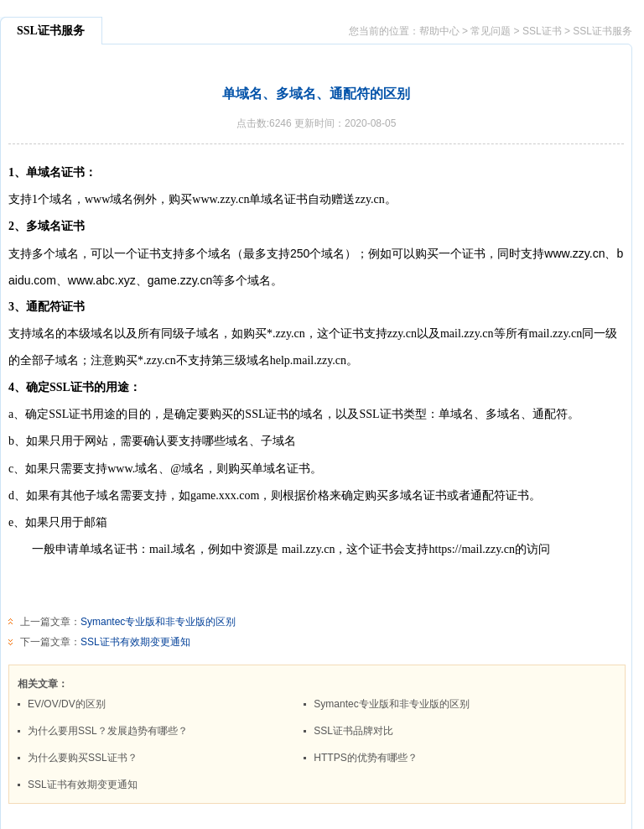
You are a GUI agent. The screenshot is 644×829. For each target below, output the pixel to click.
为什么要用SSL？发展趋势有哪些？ (108, 731)
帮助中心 (439, 31)
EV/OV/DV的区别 (67, 704)
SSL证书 (542, 31)
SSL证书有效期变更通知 (135, 642)
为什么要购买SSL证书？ (83, 758)
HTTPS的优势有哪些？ (365, 758)
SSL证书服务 (602, 31)
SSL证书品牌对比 (353, 731)
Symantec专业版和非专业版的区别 (158, 622)
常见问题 (491, 31)
